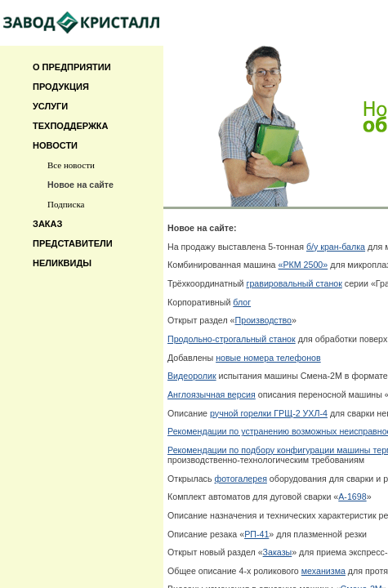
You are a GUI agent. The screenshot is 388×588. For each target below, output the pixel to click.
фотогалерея (241, 479)
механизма (323, 571)
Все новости (71, 165)
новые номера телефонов (268, 358)
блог (242, 302)
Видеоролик (192, 376)
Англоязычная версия (212, 394)
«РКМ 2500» (303, 265)
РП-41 (256, 534)
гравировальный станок (294, 283)
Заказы (278, 552)
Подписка (66, 204)
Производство (263, 320)
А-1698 (352, 497)
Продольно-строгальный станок (232, 339)
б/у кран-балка (336, 247)
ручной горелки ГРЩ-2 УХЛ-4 (269, 413)
